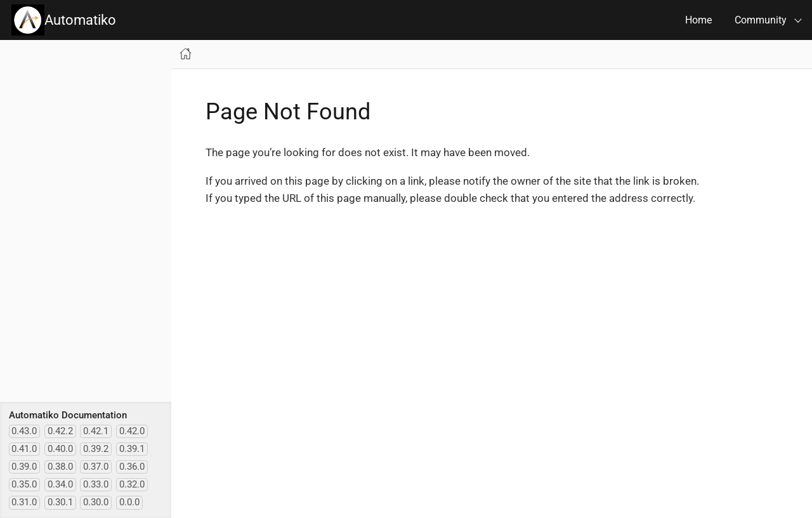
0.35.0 (24, 484)
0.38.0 (60, 467)
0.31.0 (24, 502)
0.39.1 (132, 449)
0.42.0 (132, 431)
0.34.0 (60, 484)
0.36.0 (132, 467)
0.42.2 (60, 431)
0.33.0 (96, 484)
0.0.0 (129, 502)
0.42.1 (96, 431)
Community (761, 20)
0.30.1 (60, 502)
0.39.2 (96, 449)
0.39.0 (24, 467)
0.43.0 (24, 431)
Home (698, 20)
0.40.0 (60, 449)
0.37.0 (96, 467)
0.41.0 (24, 449)
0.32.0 (132, 484)
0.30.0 (96, 502)
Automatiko (64, 20)
